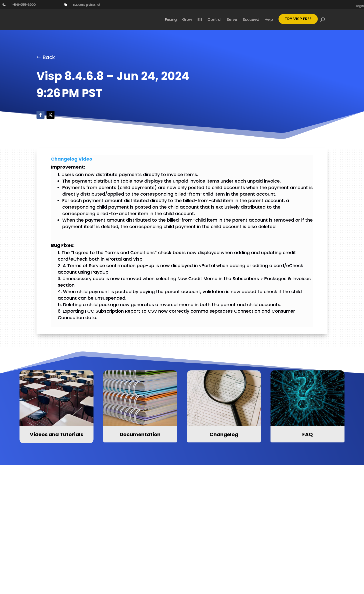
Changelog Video (72, 160)
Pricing (171, 19)
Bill (200, 19)
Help (269, 19)
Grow (187, 19)
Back (49, 58)
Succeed (251, 19)
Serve (232, 19)
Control (214, 19)
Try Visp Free (298, 19)
